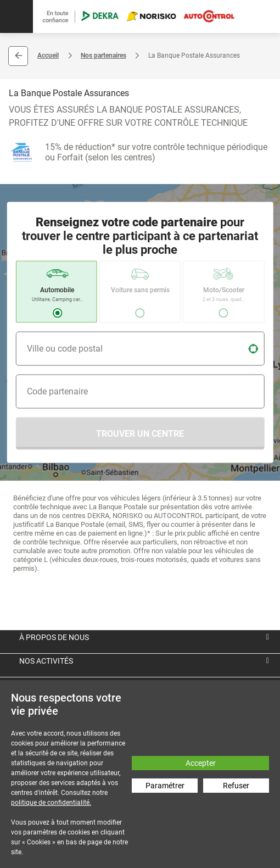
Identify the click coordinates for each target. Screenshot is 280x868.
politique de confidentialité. (51, 803)
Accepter (201, 763)
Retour (18, 56)
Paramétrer (165, 786)
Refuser (236, 786)
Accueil (48, 55)
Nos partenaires (103, 55)
